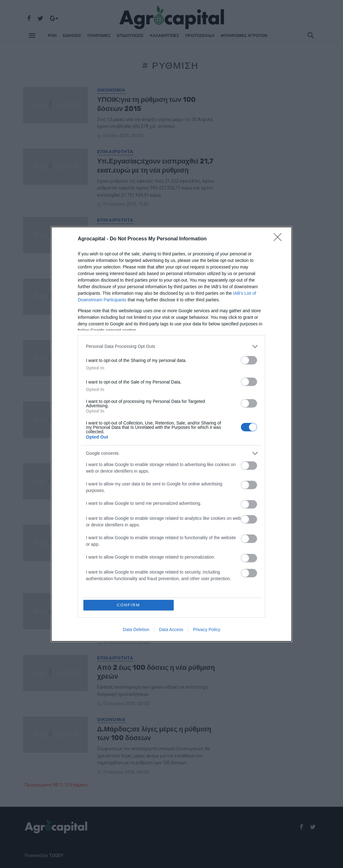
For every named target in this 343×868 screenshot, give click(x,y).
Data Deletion (136, 630)
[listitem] (171, 346)
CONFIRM (129, 605)
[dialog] (171, 434)
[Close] (280, 239)
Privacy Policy (207, 630)
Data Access (171, 630)
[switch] (249, 360)
